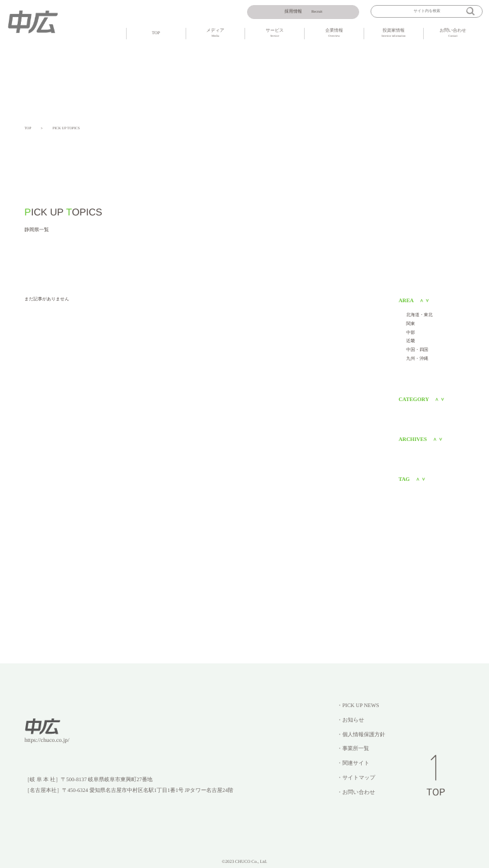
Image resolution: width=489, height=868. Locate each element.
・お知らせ (351, 720)
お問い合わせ (453, 34)
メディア (216, 34)
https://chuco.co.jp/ (47, 741)
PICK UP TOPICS (66, 129)
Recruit (303, 12)
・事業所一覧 (353, 748)
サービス (275, 34)
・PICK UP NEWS (358, 705)
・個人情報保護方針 (361, 734)
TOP (156, 33)
